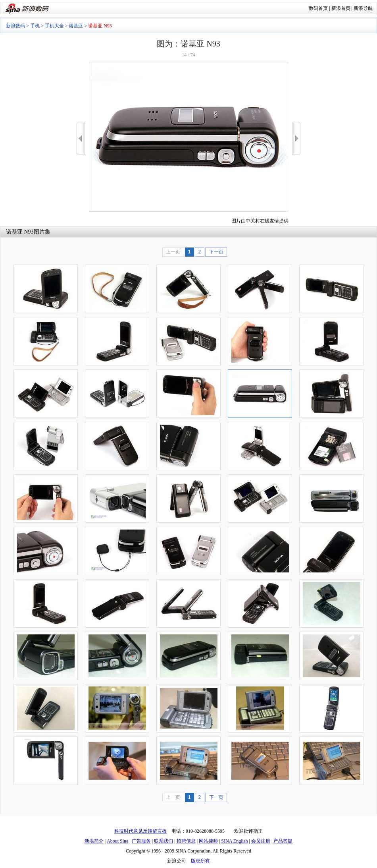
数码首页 (318, 8)
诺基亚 (76, 26)
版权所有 (200, 861)
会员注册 (261, 841)
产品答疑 (283, 841)
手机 (35, 26)
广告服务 (141, 841)
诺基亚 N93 (20, 232)
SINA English (234, 841)
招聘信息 (186, 841)
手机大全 (54, 26)
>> (296, 138)
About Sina (117, 841)
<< (81, 138)
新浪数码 (15, 26)
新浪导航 (363, 8)
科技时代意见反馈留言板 (140, 831)
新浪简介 (94, 841)
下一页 (216, 252)
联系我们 (163, 841)
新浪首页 (341, 8)
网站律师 (208, 841)
